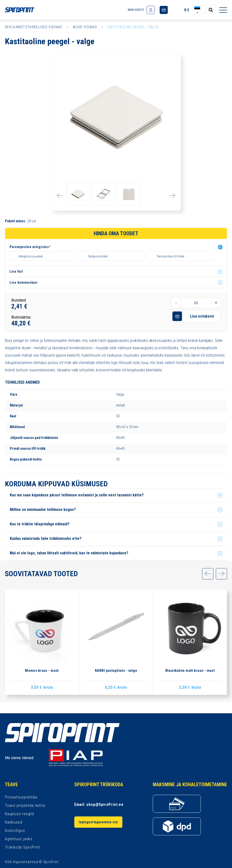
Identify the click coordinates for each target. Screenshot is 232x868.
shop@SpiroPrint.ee (105, 805)
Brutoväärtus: (21, 328)
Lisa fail (16, 282)
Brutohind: (19, 311)
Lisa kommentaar (24, 294)
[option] (116, 119)
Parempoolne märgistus (30, 247)
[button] (117, 248)
